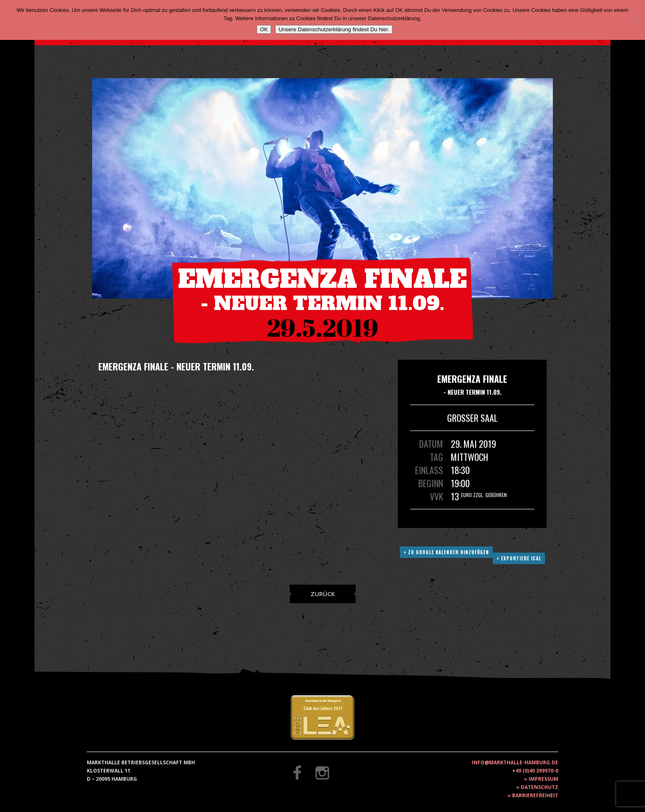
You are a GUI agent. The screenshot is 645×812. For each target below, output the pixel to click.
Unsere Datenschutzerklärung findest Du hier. (334, 29)
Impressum (543, 779)
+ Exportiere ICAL (519, 558)
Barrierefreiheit (535, 795)
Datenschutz (539, 787)
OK (264, 29)
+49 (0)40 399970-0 (535, 771)
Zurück (323, 594)
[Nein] (635, 20)
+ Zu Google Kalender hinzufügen (446, 552)
